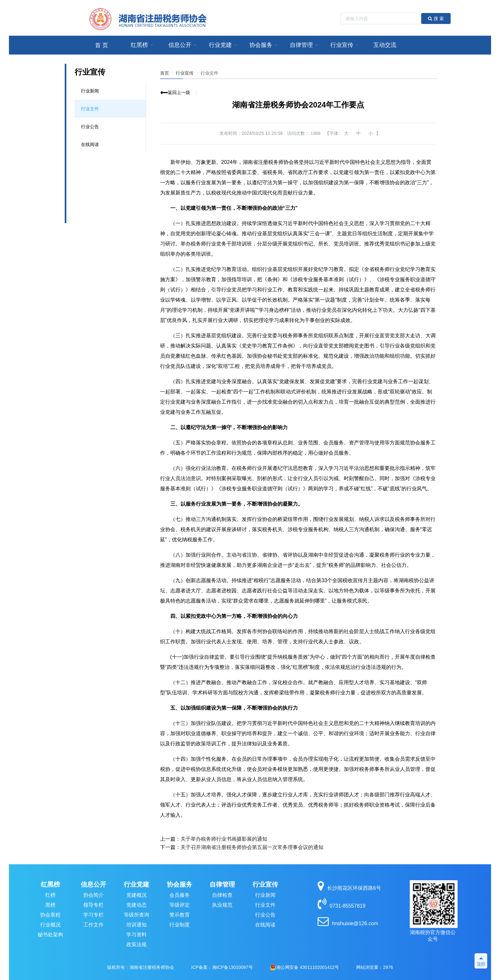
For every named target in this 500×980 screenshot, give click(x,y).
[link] (210, 73)
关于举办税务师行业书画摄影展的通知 (224, 839)
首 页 (102, 45)
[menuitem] (102, 45)
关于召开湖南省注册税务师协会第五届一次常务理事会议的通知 (252, 847)
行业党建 (136, 884)
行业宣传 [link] (185, 73)
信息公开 (93, 884)
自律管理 (222, 884)
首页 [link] (165, 73)
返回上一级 (179, 92)
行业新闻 (90, 91)
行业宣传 (265, 884)
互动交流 (385, 45)
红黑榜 (50, 884)
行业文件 (90, 109)
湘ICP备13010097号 (232, 967)
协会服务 (180, 884)
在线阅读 (90, 144)
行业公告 (90, 127)
